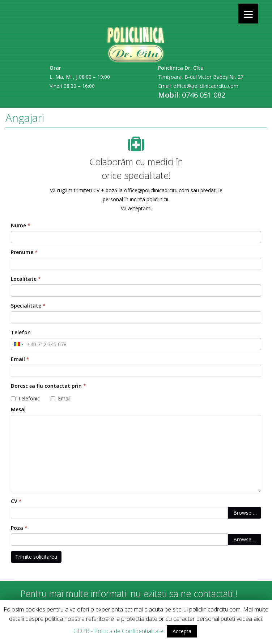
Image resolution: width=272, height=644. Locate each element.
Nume (21, 225)
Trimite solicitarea (36, 557)
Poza (19, 528)
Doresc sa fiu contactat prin (48, 386)
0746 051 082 (204, 95)
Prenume (24, 252)
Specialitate (28, 306)
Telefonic (25, 398)
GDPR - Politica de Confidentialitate (118, 631)
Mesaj (18, 409)
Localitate (26, 279)
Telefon (21, 332)
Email (20, 359)
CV (16, 501)
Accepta (182, 631)
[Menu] (248, 14)
